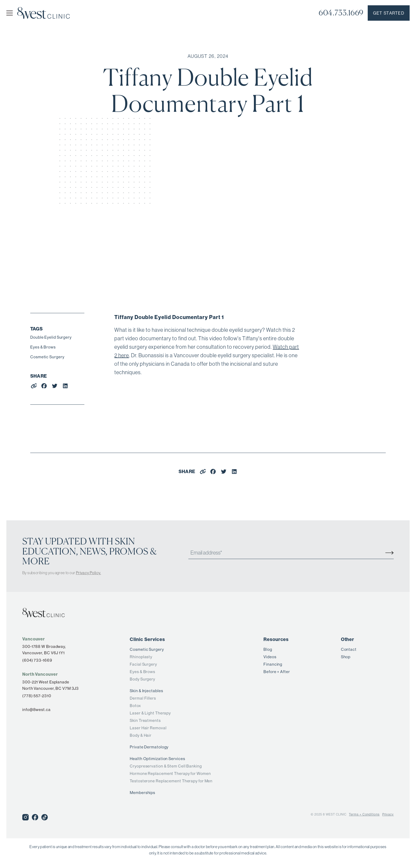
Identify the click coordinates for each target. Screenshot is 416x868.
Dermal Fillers (143, 698)
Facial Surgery (143, 664)
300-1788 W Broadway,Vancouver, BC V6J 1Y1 (44, 650)
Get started (389, 13)
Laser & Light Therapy (150, 713)
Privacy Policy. (88, 573)
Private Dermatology (149, 747)
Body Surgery (142, 679)
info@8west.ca (36, 710)
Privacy (388, 814)
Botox (135, 706)
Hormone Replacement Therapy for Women (170, 773)
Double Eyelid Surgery (51, 337)
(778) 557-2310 (37, 696)
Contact (349, 649)
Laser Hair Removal (148, 728)
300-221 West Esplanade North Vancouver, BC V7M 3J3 (51, 685)
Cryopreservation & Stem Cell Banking (166, 766)
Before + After (277, 672)
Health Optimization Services (157, 759)
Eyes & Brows (43, 347)
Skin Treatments (145, 720)
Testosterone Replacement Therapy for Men (171, 781)
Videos (270, 657)
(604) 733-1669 (37, 660)
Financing (273, 664)
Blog (268, 649)
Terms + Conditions (364, 814)
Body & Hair (141, 735)
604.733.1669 (341, 13)
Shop (346, 657)
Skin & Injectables (146, 691)
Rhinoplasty (141, 657)
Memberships (142, 793)
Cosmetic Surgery (47, 357)
